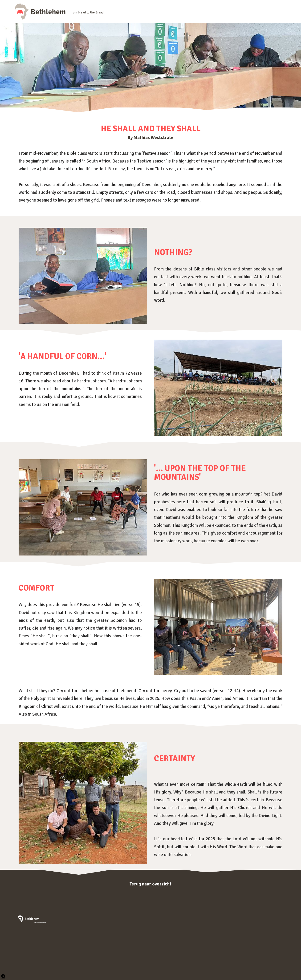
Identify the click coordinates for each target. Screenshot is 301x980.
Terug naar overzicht (150, 884)
